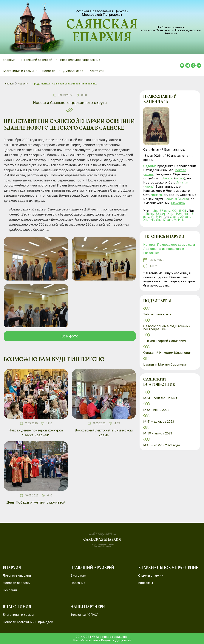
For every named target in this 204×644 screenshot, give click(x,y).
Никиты (167, 178)
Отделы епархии (151, 576)
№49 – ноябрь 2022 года (162, 445)
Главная (9, 84)
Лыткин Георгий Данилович (165, 341)
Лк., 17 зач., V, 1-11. (170, 220)
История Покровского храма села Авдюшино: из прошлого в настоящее (169, 249)
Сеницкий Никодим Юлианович (168, 353)
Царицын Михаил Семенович (166, 364)
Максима (178, 203)
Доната (156, 195)
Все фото (70, 336)
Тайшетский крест (157, 314)
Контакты (97, 71)
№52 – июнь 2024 (156, 410)
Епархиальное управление (80, 60)
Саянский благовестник (159, 382)
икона (149, 174)
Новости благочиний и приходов (28, 622)
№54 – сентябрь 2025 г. (161, 398)
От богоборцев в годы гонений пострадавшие (167, 328)
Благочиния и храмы (18, 615)
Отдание (150, 166)
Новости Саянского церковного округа (70, 103)
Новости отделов (16, 583)
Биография (78, 576)
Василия (171, 199)
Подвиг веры (157, 301)
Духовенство (73, 71)
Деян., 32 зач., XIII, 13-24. (164, 214)
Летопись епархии (164, 237)
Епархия (9, 60)
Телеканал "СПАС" (84, 615)
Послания (10, 590)
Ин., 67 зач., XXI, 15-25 (169, 211)
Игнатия (182, 182)
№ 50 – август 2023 (158, 433)
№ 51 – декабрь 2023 (159, 422)
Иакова (180, 170)
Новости (23, 84)
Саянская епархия (102, 32)
